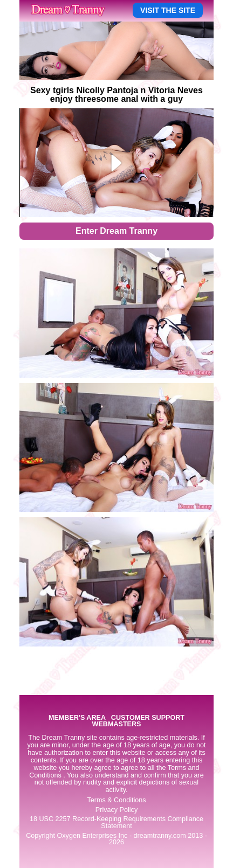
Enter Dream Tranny (116, 231)
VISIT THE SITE (168, 10)
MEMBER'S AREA (77, 718)
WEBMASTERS (117, 724)
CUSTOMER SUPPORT (148, 718)
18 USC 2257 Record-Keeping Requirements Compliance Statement (116, 822)
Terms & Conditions (116, 800)
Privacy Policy (116, 810)
